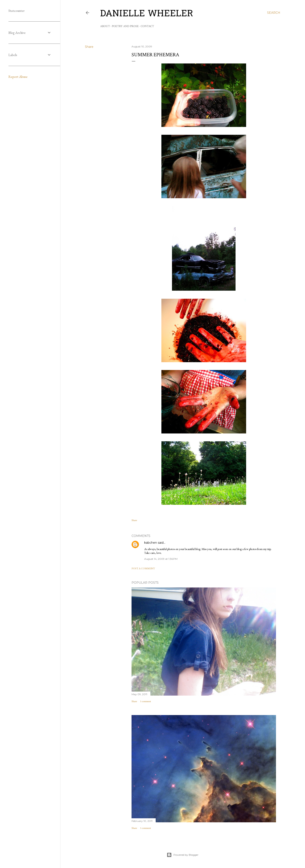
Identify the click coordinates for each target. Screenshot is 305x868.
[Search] (274, 13)
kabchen (151, 543)
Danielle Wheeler (147, 14)
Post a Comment (143, 568)
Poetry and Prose (125, 26)
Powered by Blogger (183, 855)
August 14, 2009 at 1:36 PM (161, 559)
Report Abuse (18, 77)
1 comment (146, 701)
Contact (147, 26)
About (105, 26)
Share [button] (89, 47)
